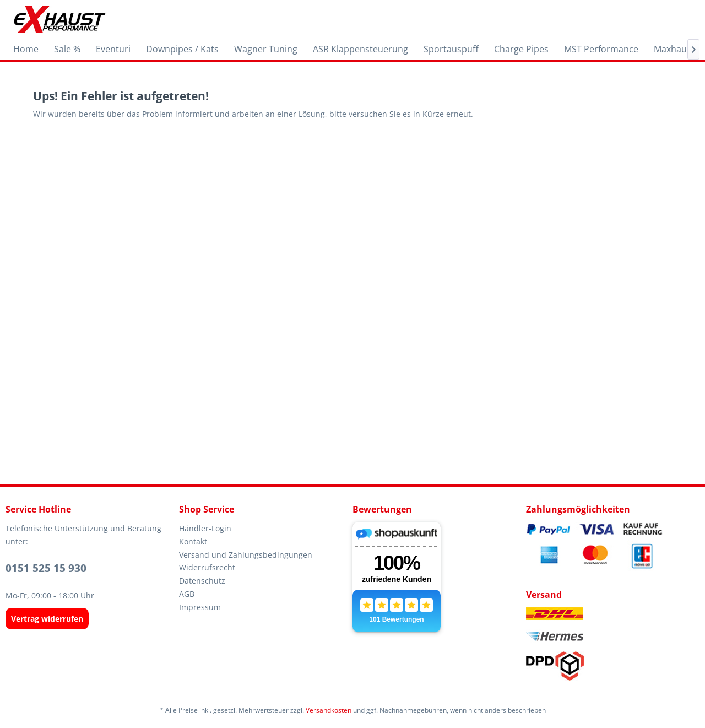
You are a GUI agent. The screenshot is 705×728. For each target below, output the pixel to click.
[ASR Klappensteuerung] (360, 49)
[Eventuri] (113, 49)
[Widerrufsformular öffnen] (47, 619)
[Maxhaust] (674, 49)
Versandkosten (329, 710)
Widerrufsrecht (207, 567)
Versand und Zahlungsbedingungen (246, 555)
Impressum (200, 607)
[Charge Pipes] (521, 49)
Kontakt (193, 541)
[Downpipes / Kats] (182, 49)
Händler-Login (205, 528)
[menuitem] (26, 49)
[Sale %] (67, 49)
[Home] (26, 49)
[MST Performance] (601, 49)
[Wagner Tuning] (266, 49)
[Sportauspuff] (451, 49)
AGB (187, 594)
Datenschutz (202, 581)
